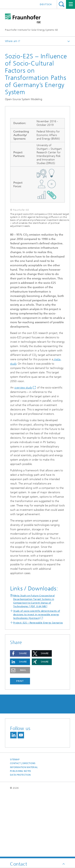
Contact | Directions (23, 827)
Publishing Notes (20, 835)
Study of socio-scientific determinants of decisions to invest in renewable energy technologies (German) (37, 679)
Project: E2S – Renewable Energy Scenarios (38, 687)
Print (20, 745)
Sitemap (15, 824)
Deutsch (46, 4)
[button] (20, 718)
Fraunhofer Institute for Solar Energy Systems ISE (31, 30)
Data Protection (20, 839)
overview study (23, 452)
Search (61, 4)
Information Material (24, 831)
